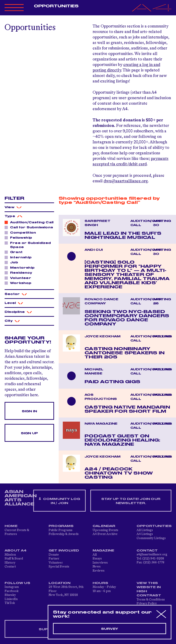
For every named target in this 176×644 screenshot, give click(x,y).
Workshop (20, 283)
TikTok (10, 603)
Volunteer (19, 278)
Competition (22, 232)
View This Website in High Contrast (149, 589)
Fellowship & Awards (64, 534)
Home (11, 526)
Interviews (100, 563)
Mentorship (21, 267)
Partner (54, 559)
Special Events (59, 567)
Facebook (12, 591)
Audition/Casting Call (29, 222)
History (10, 563)
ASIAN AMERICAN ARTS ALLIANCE (21, 498)
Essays (97, 559)
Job (13, 262)
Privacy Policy (147, 603)
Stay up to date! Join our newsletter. (131, 501)
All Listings (145, 530)
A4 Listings (145, 534)
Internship (20, 257)
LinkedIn (11, 599)
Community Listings (151, 538)
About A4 (16, 551)
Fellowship (20, 237)
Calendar (104, 526)
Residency (20, 273)
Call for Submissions (29, 227)
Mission (10, 555)
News (97, 567)
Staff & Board (14, 559)
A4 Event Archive (105, 534)
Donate (54, 555)
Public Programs (60, 530)
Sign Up (29, 433)
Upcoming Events (105, 530)
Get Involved (64, 551)
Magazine (103, 551)
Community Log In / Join (59, 501)
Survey (110, 629)
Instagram (12, 587)
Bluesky (10, 595)
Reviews (99, 571)
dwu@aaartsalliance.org (126, 181)
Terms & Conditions (151, 600)
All (95, 555)
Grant (15, 252)
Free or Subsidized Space (28, 245)
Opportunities (56, 6)
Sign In (29, 411)
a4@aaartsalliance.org (152, 554)
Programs (61, 526)
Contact (10, 567)
